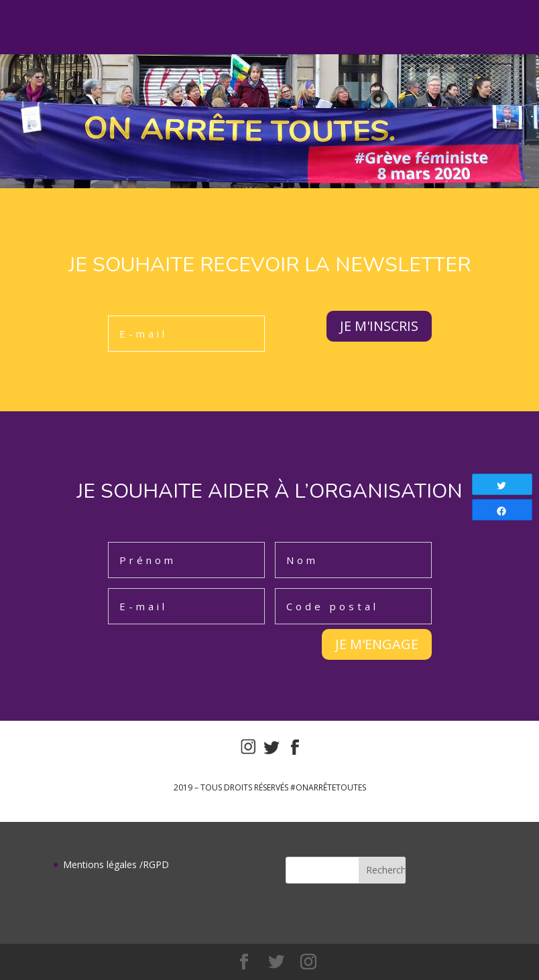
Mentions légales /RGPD (116, 864)
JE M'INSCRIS (379, 326)
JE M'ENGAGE (377, 644)
